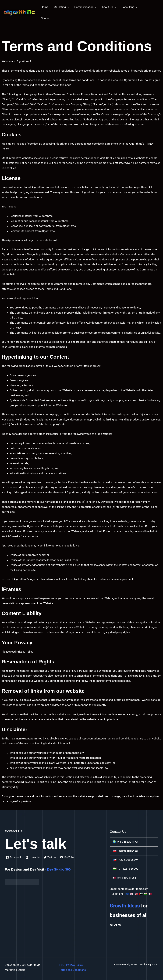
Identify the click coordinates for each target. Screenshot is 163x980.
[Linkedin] (33, 857)
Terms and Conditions (73, 970)
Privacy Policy (75, 965)
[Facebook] (14, 857)
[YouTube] (67, 857)
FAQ (62, 965)
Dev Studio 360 (59, 869)
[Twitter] (50, 857)
